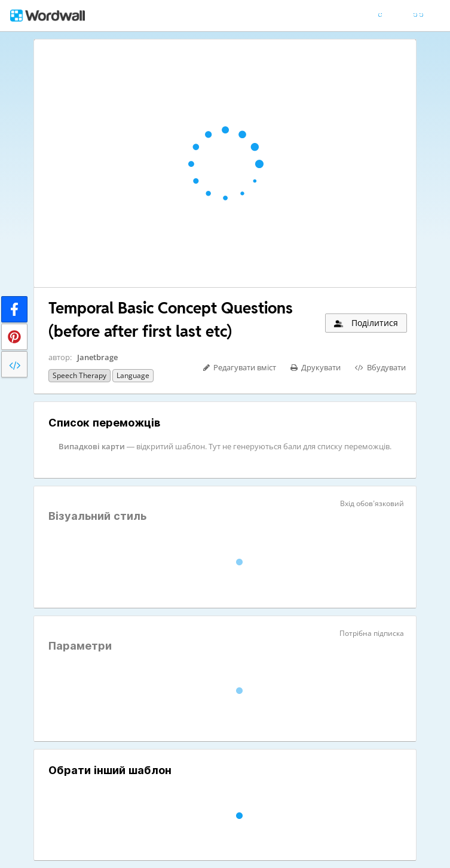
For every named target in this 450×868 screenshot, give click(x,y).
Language (133, 375)
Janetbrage (97, 357)
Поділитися (365, 323)
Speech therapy (79, 375)
